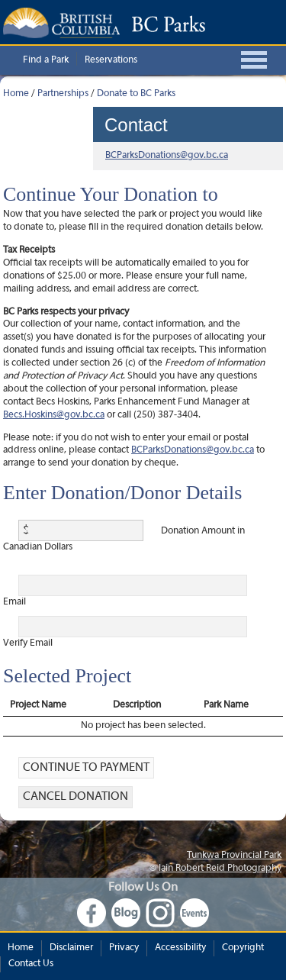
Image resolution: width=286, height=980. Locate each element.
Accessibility (180, 948)
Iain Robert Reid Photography (220, 869)
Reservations (111, 60)
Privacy (124, 948)
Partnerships (63, 94)
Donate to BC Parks (136, 94)
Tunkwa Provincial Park (234, 856)
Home (16, 94)
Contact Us (31, 964)
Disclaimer (71, 948)
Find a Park (46, 60)
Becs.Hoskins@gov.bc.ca (54, 415)
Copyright (243, 948)
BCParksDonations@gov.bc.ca (167, 156)
